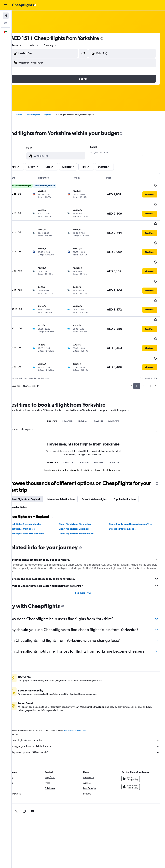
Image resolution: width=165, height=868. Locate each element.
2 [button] (143, 342)
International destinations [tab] (71, 456)
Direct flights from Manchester (35, 480)
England (58, 115)
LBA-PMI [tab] (88, 378)
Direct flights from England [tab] (36, 456)
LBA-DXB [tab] (57, 378)
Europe (29, 115)
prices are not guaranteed (85, 692)
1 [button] (137, 342)
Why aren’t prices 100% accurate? (90, 714)
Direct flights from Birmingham (82, 480)
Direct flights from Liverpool (81, 485)
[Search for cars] (6, 23)
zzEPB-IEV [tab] (58, 419)
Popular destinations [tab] (135, 456)
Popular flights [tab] (29, 463)
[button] (6, 5)
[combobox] (61, 45)
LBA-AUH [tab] (103, 378)
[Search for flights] (6, 16)
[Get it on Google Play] (133, 740)
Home (19, 115)
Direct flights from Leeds (126, 485)
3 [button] (150, 342)
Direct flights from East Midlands (36, 490)
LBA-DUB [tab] (73, 378)
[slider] (146, 157)
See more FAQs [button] (88, 549)
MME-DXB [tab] (119, 378)
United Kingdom (43, 115)
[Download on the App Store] (133, 749)
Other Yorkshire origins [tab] (104, 456)
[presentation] (112, 39)
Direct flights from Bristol (32, 485)
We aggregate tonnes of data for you (90, 708)
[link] (18, 773)
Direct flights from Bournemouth (83, 490)
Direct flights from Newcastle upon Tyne (134, 480)
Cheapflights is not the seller (90, 702)
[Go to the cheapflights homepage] (25, 5)
